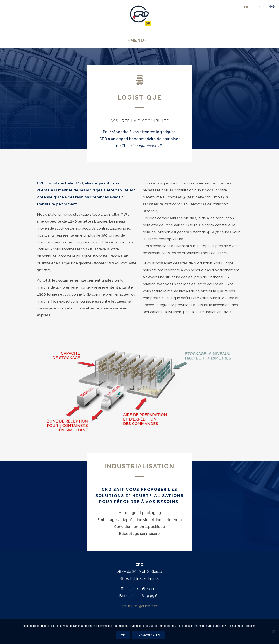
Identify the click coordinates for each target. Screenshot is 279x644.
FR (246, 7)
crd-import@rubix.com (139, 606)
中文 (272, 7)
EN (259, 7)
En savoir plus (149, 635)
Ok (123, 635)
